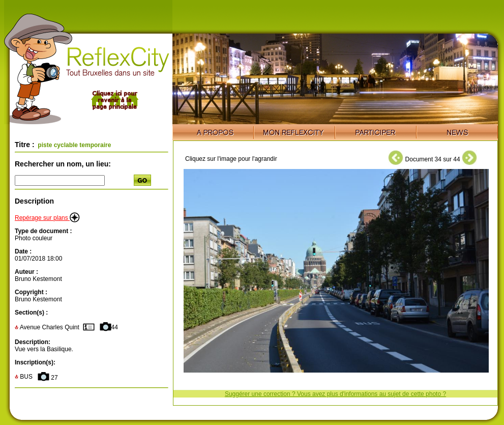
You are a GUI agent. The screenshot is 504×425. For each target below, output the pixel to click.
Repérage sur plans (47, 218)
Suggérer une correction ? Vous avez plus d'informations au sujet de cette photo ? (335, 394)
